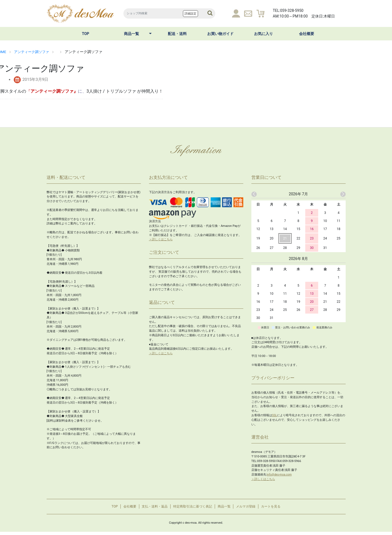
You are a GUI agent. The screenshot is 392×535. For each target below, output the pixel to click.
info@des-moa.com (280, 475)
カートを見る (279, 508)
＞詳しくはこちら (161, 239)
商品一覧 (131, 34)
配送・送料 (177, 34)
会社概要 (307, 34)
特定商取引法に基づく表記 (192, 508)
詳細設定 (190, 14)
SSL (275, 415)
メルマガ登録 (252, 508)
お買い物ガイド (220, 34)
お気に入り (263, 34)
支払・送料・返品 (150, 508)
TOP (86, 34)
